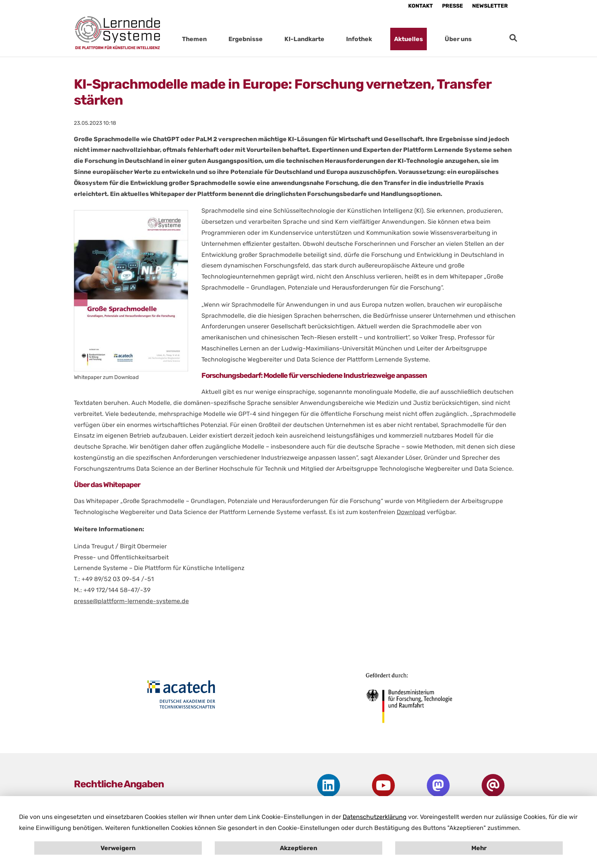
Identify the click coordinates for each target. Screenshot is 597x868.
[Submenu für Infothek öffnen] (380, 39)
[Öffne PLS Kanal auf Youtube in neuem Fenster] (383, 785)
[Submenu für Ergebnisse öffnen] (270, 39)
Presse (453, 6)
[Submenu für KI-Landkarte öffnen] (332, 39)
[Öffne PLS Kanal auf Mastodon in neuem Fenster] (438, 785)
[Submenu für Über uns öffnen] (479, 39)
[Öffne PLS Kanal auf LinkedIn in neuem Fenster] (328, 785)
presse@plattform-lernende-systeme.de (131, 601)
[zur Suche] (513, 38)
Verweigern (118, 848)
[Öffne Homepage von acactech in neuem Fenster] (181, 694)
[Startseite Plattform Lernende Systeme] (118, 33)
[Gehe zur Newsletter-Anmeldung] (493, 785)
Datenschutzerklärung (375, 817)
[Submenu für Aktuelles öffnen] (431, 39)
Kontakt (421, 6)
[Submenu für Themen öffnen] (214, 39)
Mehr (479, 848)
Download (411, 512)
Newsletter (490, 6)
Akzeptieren (298, 848)
